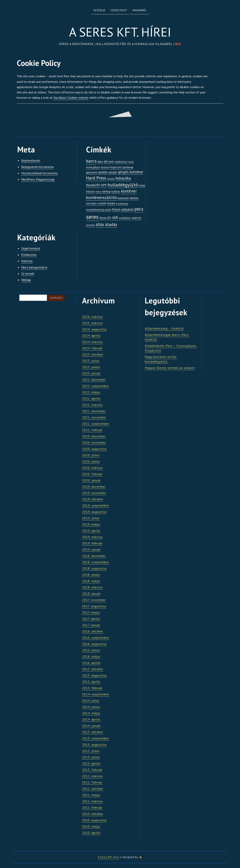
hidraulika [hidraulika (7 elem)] (123, 178)
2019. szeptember (96, 505)
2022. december (94, 380)
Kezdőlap (99, 10)
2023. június (91, 367)
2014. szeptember (96, 694)
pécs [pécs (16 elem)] (139, 209)
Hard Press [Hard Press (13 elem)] (96, 178)
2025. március (92, 323)
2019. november (94, 493)
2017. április (91, 619)
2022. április (91, 398)
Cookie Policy (119, 10)
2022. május (91, 392)
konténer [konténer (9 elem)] (129, 191)
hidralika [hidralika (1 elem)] (111, 179)
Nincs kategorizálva (34, 267)
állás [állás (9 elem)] (100, 224)
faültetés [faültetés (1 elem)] (105, 167)
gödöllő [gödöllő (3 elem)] (103, 172)
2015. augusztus (94, 675)
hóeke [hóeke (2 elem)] (142, 186)
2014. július (91, 700)
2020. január (91, 480)
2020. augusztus (94, 449)
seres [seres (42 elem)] (92, 217)
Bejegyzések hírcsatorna (37, 167)
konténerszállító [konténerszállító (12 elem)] (101, 197)
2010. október (93, 814)
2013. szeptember (96, 738)
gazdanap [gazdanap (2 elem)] (128, 167)
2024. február (92, 348)
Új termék (28, 274)
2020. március (92, 468)
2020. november (94, 442)
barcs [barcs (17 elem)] (91, 161)
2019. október (93, 499)
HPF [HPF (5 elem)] (104, 185)
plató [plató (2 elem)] (108, 210)
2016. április (91, 663)
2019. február (92, 543)
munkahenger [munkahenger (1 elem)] (122, 204)
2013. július (91, 751)
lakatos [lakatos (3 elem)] (134, 198)
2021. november (94, 417)
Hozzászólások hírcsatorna (39, 173)
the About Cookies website (71, 98)
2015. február (92, 688)
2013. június (91, 757)
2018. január (91, 593)
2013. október (93, 732)
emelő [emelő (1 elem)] (131, 162)
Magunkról (139, 10)
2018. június (91, 575)
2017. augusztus (94, 606)
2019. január (91, 549)
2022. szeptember (96, 386)
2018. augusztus (94, 568)
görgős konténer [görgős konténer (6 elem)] (131, 172)
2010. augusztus (94, 820)
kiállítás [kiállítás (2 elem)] (116, 192)
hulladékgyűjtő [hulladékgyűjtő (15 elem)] (123, 185)
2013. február (92, 770)
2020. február (92, 474)
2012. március (92, 776)
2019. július (91, 518)
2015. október (93, 669)
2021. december (94, 411)
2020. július (91, 455)
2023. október (93, 354)
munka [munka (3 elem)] (111, 203)
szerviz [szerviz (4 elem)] (136, 218)
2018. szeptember (96, 562)
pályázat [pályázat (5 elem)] (127, 209)
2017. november (94, 600)
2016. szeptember (96, 638)
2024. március (92, 342)
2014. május (91, 713)
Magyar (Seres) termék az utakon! (170, 368)
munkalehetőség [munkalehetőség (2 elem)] (95, 210)
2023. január (91, 373)
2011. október (93, 789)
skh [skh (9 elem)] (115, 217)
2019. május (91, 524)
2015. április (91, 682)
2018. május (91, 581)
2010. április (91, 833)
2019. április (91, 531)
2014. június (91, 707)
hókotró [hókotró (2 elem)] (90, 192)
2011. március (92, 801)
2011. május (91, 795)
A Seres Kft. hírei (120, 32)
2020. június (91, 461)
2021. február (92, 430)
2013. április (91, 763)
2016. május (91, 656)
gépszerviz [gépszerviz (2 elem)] (92, 172)
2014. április (91, 719)
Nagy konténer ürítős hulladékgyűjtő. (161, 359)
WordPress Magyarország (38, 179)
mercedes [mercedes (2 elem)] (91, 203)
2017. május (91, 612)
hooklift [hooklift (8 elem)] (93, 185)
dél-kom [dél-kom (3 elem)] (109, 162)
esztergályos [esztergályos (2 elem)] (93, 167)
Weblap (26, 280)
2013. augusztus (94, 745)
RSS (178, 44)
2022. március (92, 405)
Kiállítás (27, 261)
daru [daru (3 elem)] (100, 162)
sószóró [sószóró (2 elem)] (90, 225)
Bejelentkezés (31, 160)
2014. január (91, 726)
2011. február (92, 807)
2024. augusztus (94, 329)
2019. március (92, 537)
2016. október (93, 631)
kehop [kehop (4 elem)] (107, 191)
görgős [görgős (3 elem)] (113, 172)
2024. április (91, 335)
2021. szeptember (96, 424)
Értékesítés (29, 255)
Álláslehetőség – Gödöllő (164, 328)
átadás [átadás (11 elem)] (111, 224)
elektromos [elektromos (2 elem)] (121, 162)
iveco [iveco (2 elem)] (99, 192)
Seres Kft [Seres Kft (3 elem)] (105, 218)
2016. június (91, 650)
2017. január (91, 625)
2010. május (91, 826)
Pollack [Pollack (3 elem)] (116, 210)
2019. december (94, 487)
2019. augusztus (94, 512)
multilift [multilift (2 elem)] (102, 203)
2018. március (92, 587)
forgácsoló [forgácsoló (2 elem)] (116, 167)
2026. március (92, 317)
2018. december (94, 556)
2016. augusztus (94, 644)
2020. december (94, 436)
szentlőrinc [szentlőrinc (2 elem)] (125, 218)
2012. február (92, 782)
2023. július (91, 361)
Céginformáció (31, 248)
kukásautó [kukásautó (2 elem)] (123, 198)
